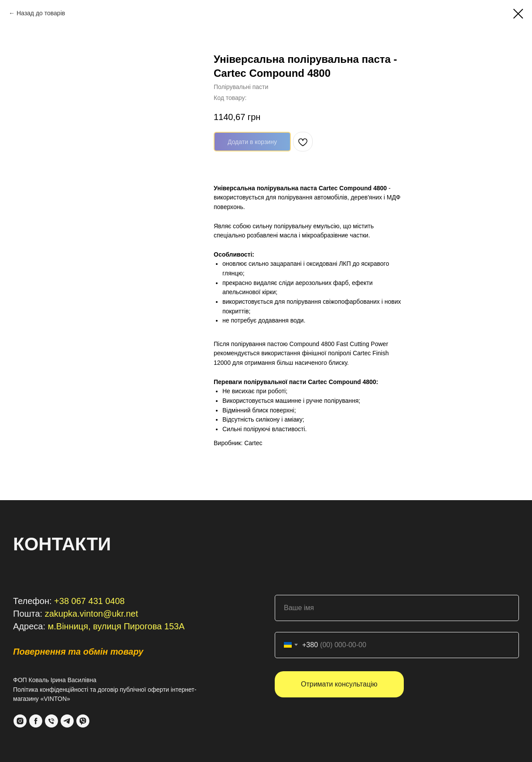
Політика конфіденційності (51, 690)
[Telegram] (67, 721)
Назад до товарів (41, 13)
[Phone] (51, 721)
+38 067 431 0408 (89, 601)
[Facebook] (36, 721)
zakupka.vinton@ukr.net (92, 614)
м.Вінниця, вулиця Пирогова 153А (116, 626)
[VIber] (83, 721)
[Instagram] (20, 721)
